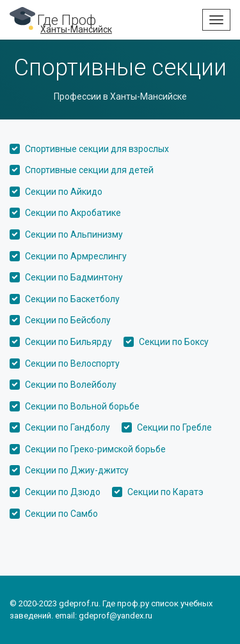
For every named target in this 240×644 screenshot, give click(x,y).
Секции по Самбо (61, 514)
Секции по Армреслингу (76, 256)
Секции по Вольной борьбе (82, 406)
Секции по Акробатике (73, 213)
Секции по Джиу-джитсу (77, 470)
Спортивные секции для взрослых (97, 149)
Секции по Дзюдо (63, 492)
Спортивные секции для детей (89, 170)
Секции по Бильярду (68, 342)
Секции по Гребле (174, 427)
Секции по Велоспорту (72, 364)
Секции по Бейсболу (68, 320)
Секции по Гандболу (68, 427)
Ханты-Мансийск (76, 29)
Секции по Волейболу (71, 385)
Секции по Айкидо (64, 192)
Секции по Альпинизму (74, 234)
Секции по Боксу (174, 342)
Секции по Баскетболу (72, 299)
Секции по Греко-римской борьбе (95, 449)
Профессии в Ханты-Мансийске (120, 96)
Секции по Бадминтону (74, 277)
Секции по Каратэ (165, 492)
